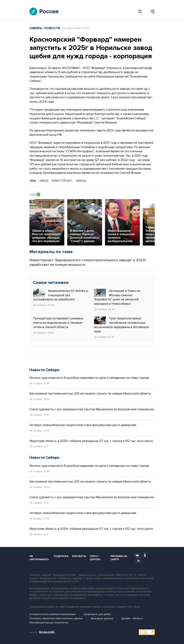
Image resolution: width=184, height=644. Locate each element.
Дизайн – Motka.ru (132, 618)
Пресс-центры (95, 558)
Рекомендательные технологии (49, 623)
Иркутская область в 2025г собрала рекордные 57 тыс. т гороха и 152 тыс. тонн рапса (91, 441)
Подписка (61, 556)
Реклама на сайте (119, 558)
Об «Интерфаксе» (39, 558)
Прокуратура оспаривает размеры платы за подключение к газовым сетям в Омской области (58, 323)
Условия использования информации (52, 614)
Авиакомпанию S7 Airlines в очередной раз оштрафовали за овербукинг (60, 295)
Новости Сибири (44, 370)
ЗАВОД (44, 181)
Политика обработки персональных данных (56, 618)
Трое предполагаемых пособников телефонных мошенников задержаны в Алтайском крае (121, 325)
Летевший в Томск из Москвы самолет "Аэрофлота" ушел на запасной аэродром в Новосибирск (117, 297)
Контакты (79, 556)
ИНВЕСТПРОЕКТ (62, 181)
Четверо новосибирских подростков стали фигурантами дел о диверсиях (83, 425)
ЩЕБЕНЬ (81, 181)
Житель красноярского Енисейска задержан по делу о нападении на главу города (89, 378)
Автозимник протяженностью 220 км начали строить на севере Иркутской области (90, 394)
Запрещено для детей (97, 614)
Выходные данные (102, 618)
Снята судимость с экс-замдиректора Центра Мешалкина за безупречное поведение (92, 409)
